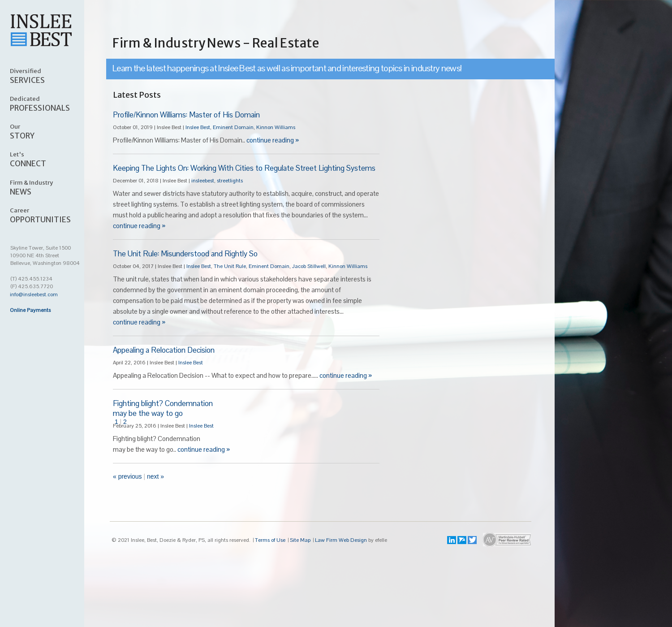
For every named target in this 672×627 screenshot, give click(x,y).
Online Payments (30, 310)
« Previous (127, 476)
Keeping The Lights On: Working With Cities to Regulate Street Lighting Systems (244, 168)
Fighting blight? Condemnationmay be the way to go (163, 408)
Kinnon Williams (276, 127)
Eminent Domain (233, 127)
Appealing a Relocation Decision (164, 350)
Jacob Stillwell (309, 266)
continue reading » (273, 140)
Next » (155, 476)
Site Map (300, 540)
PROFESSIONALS (52, 104)
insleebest (203, 181)
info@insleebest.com (34, 294)
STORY (52, 131)
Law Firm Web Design (341, 540)
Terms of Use (270, 540)
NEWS (52, 187)
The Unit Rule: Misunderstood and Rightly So (185, 254)
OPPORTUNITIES (52, 215)
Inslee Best (198, 127)
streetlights (230, 181)
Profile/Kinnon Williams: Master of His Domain (186, 115)
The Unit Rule (230, 266)
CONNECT (52, 159)
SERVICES (52, 76)
